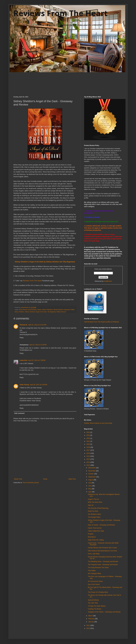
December (92, 468)
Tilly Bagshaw (52, 312)
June (90, 486)
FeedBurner (108, 281)
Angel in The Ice (93, 499)
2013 (88, 462)
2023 (88, 435)
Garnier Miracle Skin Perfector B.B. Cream (102, 548)
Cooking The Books (95, 609)
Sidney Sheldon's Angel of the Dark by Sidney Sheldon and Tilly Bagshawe (45, 262)
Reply (22, 338)
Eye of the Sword (94, 584)
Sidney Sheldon (19, 312)
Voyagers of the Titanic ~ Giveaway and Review (104, 612)
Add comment (19, 413)
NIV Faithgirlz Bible (94, 574)
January (91, 622)
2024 (88, 432)
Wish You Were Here (95, 502)
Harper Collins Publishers (45, 310)
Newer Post (18, 479)
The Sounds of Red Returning (98, 508)
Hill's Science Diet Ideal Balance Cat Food (102, 551)
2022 (88, 438)
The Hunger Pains (94, 517)
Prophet (91, 534)
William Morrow (61, 312)
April (90, 492)
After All (90, 505)
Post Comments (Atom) (31, 483)
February (92, 619)
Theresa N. (24, 325)
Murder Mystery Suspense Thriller (64, 310)
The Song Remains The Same (98, 568)
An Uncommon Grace (95, 581)
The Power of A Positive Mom (98, 592)
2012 (88, 465)
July (90, 483)
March (91, 616)
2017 (88, 450)
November (92, 471)
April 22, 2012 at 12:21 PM (37, 325)
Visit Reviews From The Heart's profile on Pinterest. (102, 322)
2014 (88, 459)
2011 (88, 625)
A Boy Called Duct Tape (96, 531)
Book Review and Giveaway (28, 310)
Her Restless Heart (94, 514)
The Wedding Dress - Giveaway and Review (103, 562)
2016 (88, 453)
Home (45, 479)
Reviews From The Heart (60, 13)
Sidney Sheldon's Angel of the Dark (36, 312)
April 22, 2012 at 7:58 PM (37, 360)
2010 (88, 628)
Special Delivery (93, 600)
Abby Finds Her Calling (96, 540)
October (91, 474)
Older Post (72, 479)
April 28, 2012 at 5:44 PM (39, 385)
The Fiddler (92, 571)
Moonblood (92, 537)
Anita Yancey (24, 385)
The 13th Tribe (93, 603)
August (91, 480)
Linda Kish (24, 360)
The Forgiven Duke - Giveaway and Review (103, 565)
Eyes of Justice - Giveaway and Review (101, 525)
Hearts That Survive (95, 528)
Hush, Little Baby (94, 554)
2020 (88, 444)
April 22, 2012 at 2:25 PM (38, 345)
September (92, 477)
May (90, 489)
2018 (88, 447)
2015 (88, 456)
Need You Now (93, 511)
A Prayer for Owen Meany (97, 606)
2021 (88, 441)
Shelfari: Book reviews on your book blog (98, 423)
